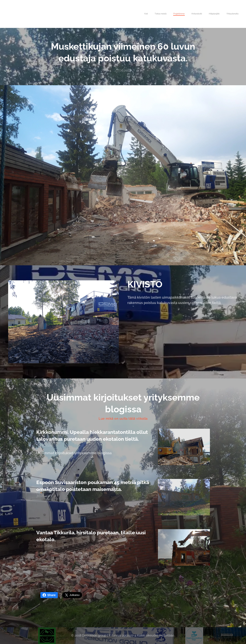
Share (49, 595)
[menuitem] (205, 14)
